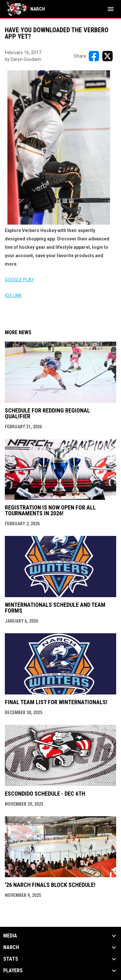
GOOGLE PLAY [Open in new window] (19, 280)
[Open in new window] (59, 147)
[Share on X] (107, 56)
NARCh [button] (11, 947)
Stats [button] (11, 959)
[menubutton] (111, 9)
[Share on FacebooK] (94, 56)
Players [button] (13, 971)
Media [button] (10, 936)
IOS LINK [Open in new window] (13, 296)
